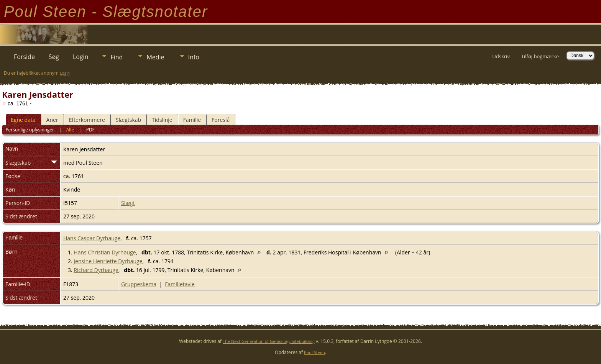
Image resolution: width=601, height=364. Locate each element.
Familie (192, 120)
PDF (90, 130)
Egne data (23, 120)
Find (117, 57)
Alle (70, 130)
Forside (24, 57)
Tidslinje (162, 120)
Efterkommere (87, 120)
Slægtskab (128, 120)
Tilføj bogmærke (540, 56)
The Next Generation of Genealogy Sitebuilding (269, 341)
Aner (52, 120)
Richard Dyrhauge (96, 270)
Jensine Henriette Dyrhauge (108, 261)
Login (81, 57)
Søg (54, 57)
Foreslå (221, 120)
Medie (155, 57)
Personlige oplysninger (30, 130)
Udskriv (501, 56)
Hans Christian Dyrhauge (105, 252)
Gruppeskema (139, 284)
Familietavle (180, 284)
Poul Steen (314, 352)
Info (194, 57)
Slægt (128, 203)
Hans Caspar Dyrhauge (92, 238)
